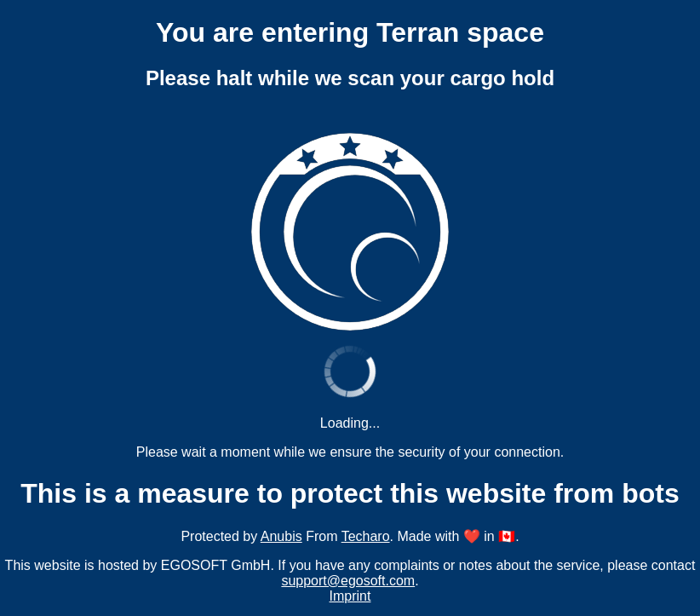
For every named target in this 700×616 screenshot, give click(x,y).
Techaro (366, 536)
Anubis (281, 536)
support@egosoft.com (348, 581)
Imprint (350, 596)
